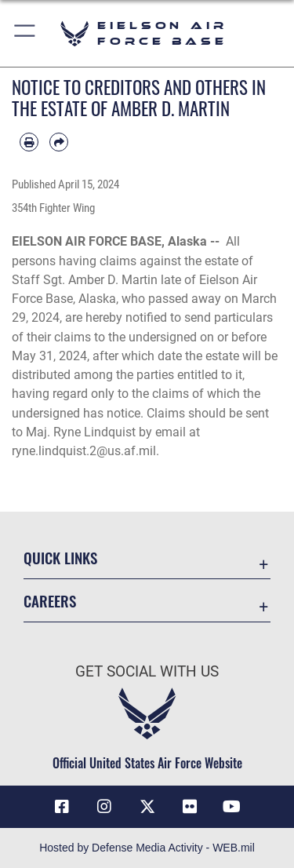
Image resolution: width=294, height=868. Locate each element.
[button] (25, 33)
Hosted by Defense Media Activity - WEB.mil (147, 848)
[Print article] (29, 142)
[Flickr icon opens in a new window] (190, 807)
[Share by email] (59, 142)
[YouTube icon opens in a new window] (232, 807)
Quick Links (60, 558)
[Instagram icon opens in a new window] (104, 807)
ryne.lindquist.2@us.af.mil (84, 451)
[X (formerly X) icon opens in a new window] (147, 807)
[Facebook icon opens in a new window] (62, 807)
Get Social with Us (147, 671)
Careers (50, 601)
